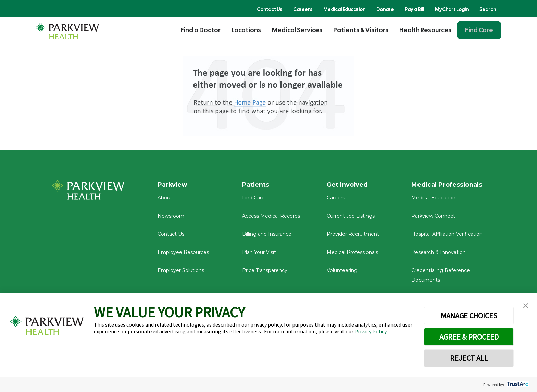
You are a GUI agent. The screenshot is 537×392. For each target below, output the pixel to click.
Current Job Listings (351, 217)
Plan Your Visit (259, 253)
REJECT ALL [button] (469, 358)
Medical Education (344, 9)
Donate (385, 9)
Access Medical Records (271, 217)
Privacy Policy (370, 331)
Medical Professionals (352, 253)
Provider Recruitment (353, 234)
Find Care (479, 30)
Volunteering (342, 271)
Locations (246, 30)
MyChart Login (452, 9)
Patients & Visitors (361, 30)
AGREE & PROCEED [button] (469, 337)
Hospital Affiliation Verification (447, 234)
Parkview (173, 185)
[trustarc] (517, 385)
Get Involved (347, 185)
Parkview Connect (433, 217)
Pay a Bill (414, 9)
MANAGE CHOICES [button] (469, 316)
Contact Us (270, 9)
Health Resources (425, 30)
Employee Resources (183, 253)
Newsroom (171, 217)
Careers (303, 9)
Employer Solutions (181, 271)
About (165, 198)
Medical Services (297, 30)
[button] (526, 306)
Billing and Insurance (267, 234)
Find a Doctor (201, 30)
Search (488, 9)
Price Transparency (265, 271)
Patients (256, 185)
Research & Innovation (439, 253)
